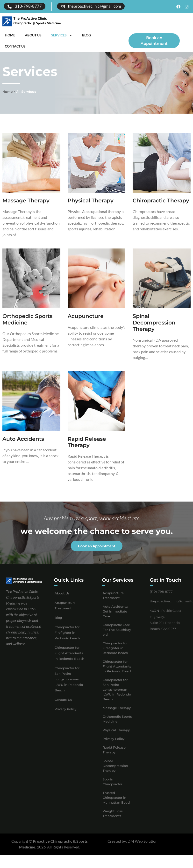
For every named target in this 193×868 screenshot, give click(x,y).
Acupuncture (86, 322)
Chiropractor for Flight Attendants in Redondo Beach (69, 659)
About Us (33, 35)
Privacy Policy (65, 715)
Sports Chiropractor (112, 788)
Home (10, 35)
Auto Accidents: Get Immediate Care (115, 617)
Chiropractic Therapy (161, 207)
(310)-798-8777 (161, 598)
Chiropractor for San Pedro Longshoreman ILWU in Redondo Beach (69, 685)
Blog (86, 35)
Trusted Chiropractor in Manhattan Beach (117, 804)
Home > (9, 97)
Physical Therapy (91, 207)
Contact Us (15, 46)
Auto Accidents (23, 445)
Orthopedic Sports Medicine (27, 325)
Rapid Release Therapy (87, 448)
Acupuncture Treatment (65, 611)
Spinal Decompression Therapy (154, 329)
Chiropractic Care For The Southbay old (117, 636)
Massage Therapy (26, 207)
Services (62, 35)
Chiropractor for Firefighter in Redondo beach (67, 639)
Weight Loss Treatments (113, 820)
